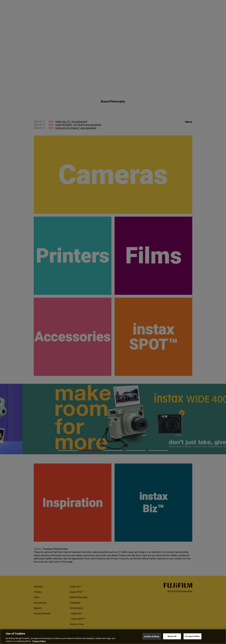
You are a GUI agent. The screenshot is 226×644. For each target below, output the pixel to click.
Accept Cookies (192, 638)
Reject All (172, 638)
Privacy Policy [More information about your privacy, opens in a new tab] (39, 642)
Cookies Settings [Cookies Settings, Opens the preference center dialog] (152, 638)
